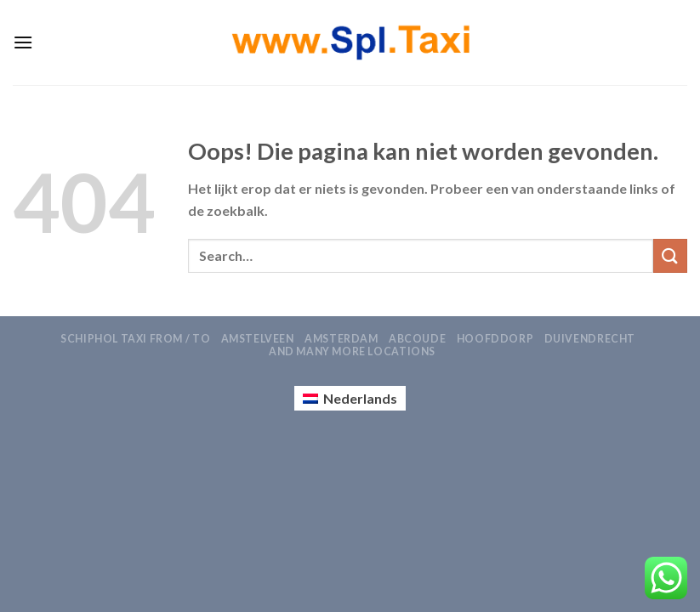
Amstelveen (258, 339)
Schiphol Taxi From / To (135, 339)
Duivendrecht (590, 339)
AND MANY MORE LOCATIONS (352, 351)
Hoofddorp (495, 339)
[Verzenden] (670, 255)
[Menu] (23, 42)
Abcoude (417, 339)
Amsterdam (341, 339)
